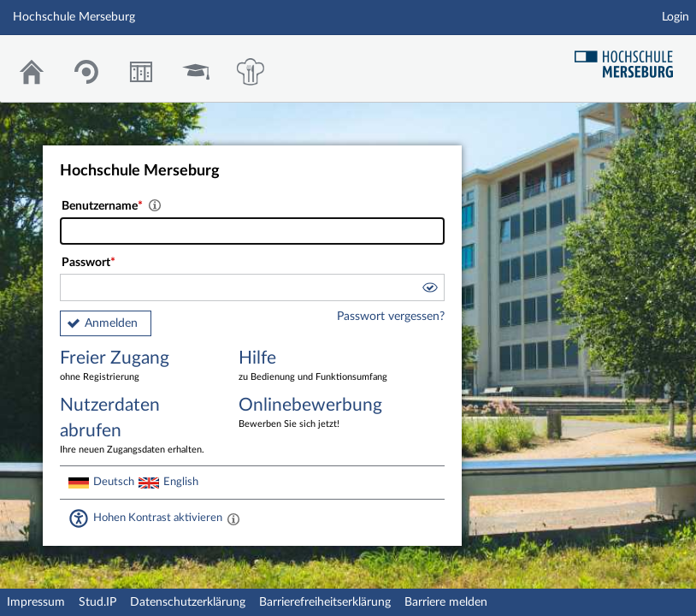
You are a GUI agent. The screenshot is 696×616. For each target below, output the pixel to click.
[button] (429, 290)
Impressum (36, 602)
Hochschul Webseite (630, 58)
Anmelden (111, 323)
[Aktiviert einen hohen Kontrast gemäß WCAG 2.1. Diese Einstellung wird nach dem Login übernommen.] (233, 518)
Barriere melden (446, 602)
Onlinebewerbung (316, 414)
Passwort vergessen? (391, 317)
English (181, 482)
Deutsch (114, 482)
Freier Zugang (137, 367)
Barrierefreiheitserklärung (325, 602)
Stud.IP (97, 602)
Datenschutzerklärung (188, 602)
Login (675, 17)
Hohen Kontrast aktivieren (158, 518)
